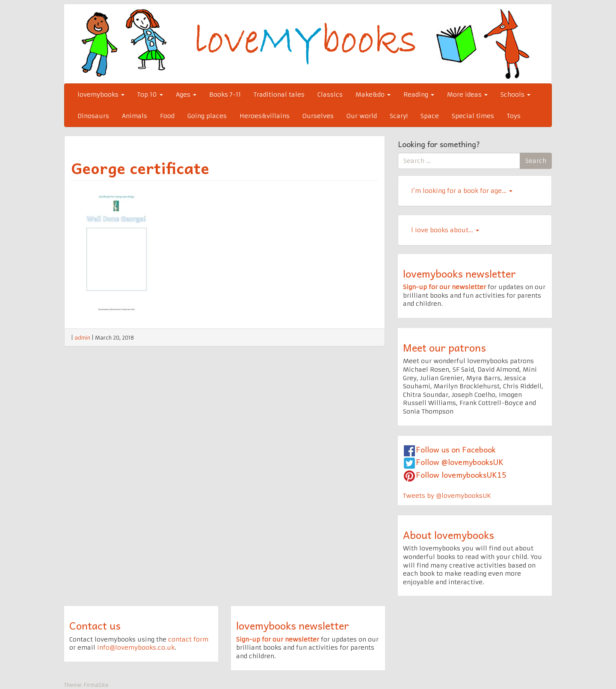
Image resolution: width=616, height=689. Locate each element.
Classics (330, 95)
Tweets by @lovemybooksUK (447, 496)
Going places (207, 116)
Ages (186, 95)
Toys (514, 116)
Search (536, 161)
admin (82, 338)
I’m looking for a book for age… (462, 191)
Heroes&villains (265, 116)
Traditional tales (279, 95)
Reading (419, 95)
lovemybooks (101, 95)
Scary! (399, 116)
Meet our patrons (444, 347)
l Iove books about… (445, 230)
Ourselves (318, 116)
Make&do (373, 95)
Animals (135, 116)
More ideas (467, 95)
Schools (515, 95)
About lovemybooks (449, 535)
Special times (473, 116)
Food (167, 116)
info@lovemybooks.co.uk (136, 648)
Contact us (95, 625)
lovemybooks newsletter (459, 273)
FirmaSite (96, 685)
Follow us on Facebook (456, 449)
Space (430, 116)
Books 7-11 (225, 95)
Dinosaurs (93, 116)
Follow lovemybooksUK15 (461, 475)
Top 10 (150, 95)
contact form (188, 639)
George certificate (140, 168)
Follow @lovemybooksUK (460, 462)
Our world (362, 116)
